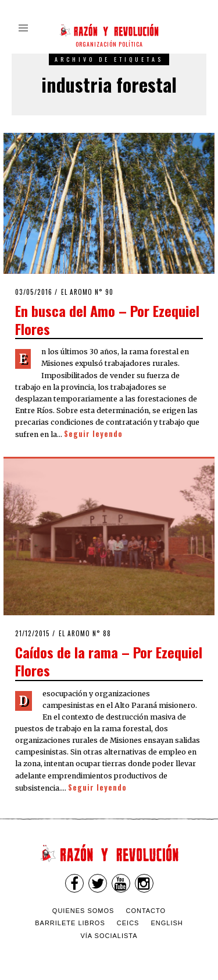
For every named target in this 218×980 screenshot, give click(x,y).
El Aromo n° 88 (85, 633)
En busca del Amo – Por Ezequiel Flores (107, 320)
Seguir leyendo (93, 434)
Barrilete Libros (70, 923)
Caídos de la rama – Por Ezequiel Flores (109, 661)
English (167, 923)
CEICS (128, 923)
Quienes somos (83, 911)
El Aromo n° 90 (87, 292)
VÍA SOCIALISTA (109, 936)
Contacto (146, 911)
